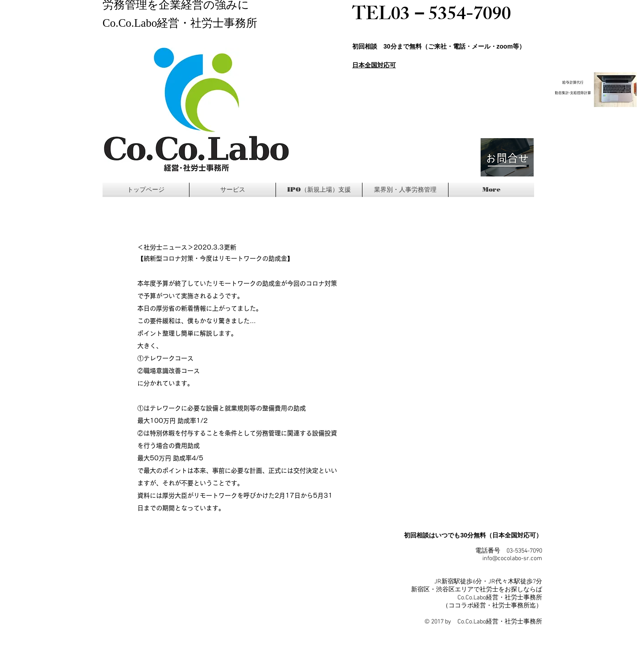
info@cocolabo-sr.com (512, 559)
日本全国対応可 (374, 65)
